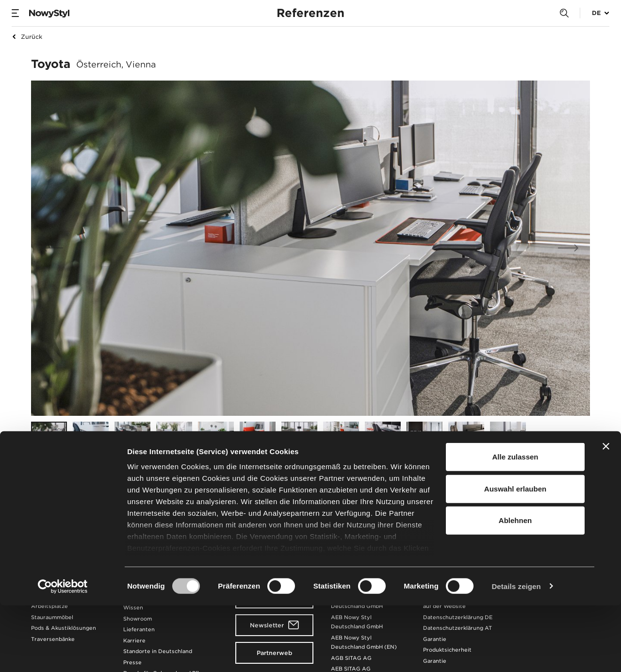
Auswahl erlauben (515, 555)
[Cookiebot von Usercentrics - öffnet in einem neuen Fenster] (63, 653)
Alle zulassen (515, 524)
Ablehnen (515, 587)
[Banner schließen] (606, 513)
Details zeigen (516, 653)
